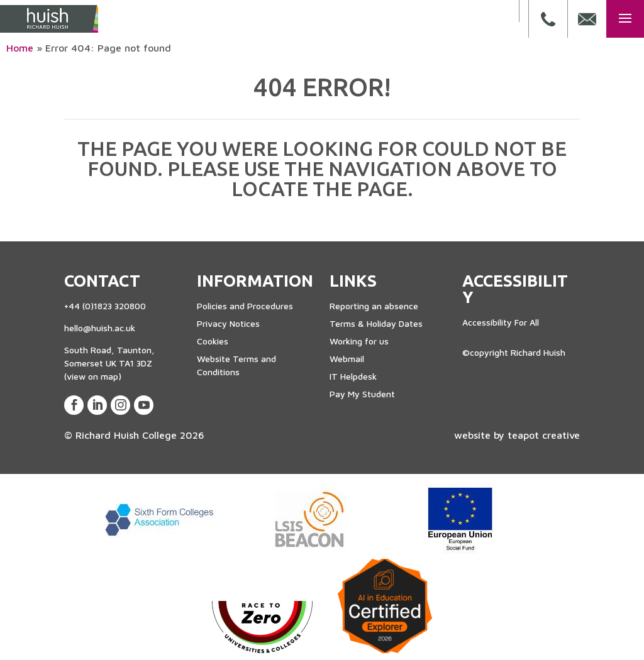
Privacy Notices (228, 323)
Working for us (359, 341)
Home (20, 48)
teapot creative (544, 435)
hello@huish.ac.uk (100, 328)
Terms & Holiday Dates (376, 323)
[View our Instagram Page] (120, 405)
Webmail (347, 359)
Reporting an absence (374, 306)
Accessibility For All (501, 322)
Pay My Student (362, 394)
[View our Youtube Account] (144, 405)
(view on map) (93, 376)
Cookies (213, 341)
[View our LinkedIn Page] (97, 405)
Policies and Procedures (245, 306)
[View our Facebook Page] (74, 405)
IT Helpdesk (353, 376)
